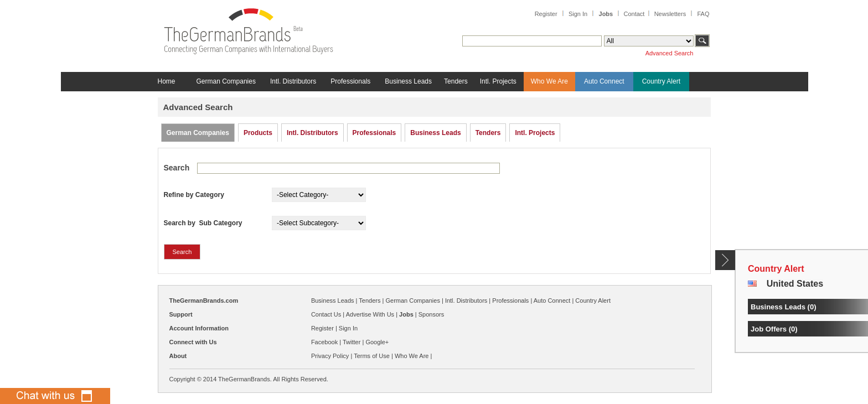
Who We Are (549, 81)
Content (725, 260)
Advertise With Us (370, 314)
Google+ (377, 342)
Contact (634, 14)
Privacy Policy (330, 356)
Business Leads (408, 81)
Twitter (352, 342)
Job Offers (769, 329)
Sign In (578, 14)
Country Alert (661, 81)
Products (258, 133)
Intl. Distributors (293, 81)
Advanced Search (670, 53)
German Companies (226, 81)
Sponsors (431, 314)
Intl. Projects (498, 81)
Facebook (324, 342)
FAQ (703, 14)
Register (546, 14)
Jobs (606, 14)
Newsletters (670, 14)
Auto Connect (604, 81)
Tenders (456, 81)
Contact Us (326, 314)
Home (167, 81)
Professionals (350, 81)
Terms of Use (372, 356)
